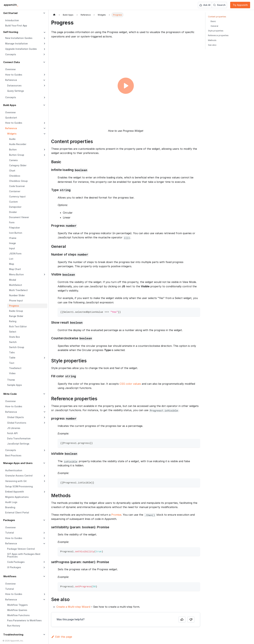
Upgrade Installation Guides (21, 49)
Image (12, 243)
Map (12, 264)
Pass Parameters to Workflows (24, 620)
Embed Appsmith (15, 492)
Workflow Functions (18, 615)
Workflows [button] (10, 576)
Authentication (14, 470)
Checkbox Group (18, 181)
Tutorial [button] (10, 533)
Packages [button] (9, 520)
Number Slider (17, 295)
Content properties (217, 17)
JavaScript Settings (18, 444)
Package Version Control (21, 549)
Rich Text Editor (18, 326)
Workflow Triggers (17, 605)
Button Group (17, 155)
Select (13, 332)
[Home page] (54, 15)
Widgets (12, 134)
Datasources (14, 85)
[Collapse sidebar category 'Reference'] (44, 128)
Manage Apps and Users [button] (18, 463)
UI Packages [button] (14, 567)
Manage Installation (17, 44)
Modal (13, 280)
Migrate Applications (17, 497)
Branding (10, 507)
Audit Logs (11, 502)
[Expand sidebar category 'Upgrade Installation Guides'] (44, 49)
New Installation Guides (19, 38)
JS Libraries (14, 428)
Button (13, 149)
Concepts (11, 97)
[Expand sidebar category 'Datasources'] (44, 86)
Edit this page (62, 637)
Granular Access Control (19, 476)
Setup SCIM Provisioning (19, 486)
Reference (11, 128)
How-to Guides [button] (14, 538)
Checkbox (15, 176)
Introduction (12, 20)
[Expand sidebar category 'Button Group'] (44, 155)
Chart (12, 171)
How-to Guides (14, 75)
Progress (14, 306)
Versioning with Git (16, 481)
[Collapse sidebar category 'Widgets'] (44, 134)
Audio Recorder (18, 144)
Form (12, 222)
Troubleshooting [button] (13, 635)
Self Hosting (11, 32)
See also (212, 45)
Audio (12, 139)
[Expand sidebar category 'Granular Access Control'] (44, 476)
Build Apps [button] (10, 105)
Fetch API (12, 433)
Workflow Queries (17, 610)
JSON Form (15, 254)
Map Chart (15, 269)
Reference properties (218, 35)
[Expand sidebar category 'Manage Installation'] (44, 44)
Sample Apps (14, 385)
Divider (13, 212)
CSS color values (130, 384)
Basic (213, 21)
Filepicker (14, 228)
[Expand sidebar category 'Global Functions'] (44, 423)
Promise (116, 515)
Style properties (216, 31)
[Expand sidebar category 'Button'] (44, 150)
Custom (13, 202)
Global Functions (17, 423)
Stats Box (14, 337)
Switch (13, 342)
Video (12, 373)
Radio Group (16, 311)
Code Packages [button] (16, 562)
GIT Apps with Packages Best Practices (24, 555)
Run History (14, 626)
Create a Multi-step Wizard (73, 607)
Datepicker (15, 207)
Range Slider (16, 316)
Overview (10, 69)
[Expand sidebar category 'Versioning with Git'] (44, 481)
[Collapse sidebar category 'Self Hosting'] (44, 32)
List (11, 259)
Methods (212, 40)
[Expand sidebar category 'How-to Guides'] (44, 75)
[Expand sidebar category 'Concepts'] (44, 98)
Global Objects (15, 417)
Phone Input (16, 301)
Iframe (13, 238)
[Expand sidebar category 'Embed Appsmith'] (44, 492)
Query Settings (16, 91)
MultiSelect (15, 285)
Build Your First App (16, 26)
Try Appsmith (240, 5)
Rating (13, 321)
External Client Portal (17, 512)
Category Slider (18, 165)
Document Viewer (19, 217)
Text (12, 363)
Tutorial (10, 589)
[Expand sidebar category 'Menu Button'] (44, 275)
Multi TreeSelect (18, 290)
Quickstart (11, 118)
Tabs (12, 352)
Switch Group (17, 347)
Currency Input (17, 196)
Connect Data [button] (12, 62)
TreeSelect (15, 368)
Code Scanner (17, 186)
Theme (11, 380)
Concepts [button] (11, 54)
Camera (13, 160)
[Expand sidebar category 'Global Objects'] (44, 417)
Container (15, 191)
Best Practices (13, 455)
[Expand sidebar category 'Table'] (44, 358)
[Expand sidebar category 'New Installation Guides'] (44, 38)
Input (12, 248)
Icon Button (16, 233)
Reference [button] (11, 80)
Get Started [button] (10, 13)
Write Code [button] (10, 394)
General (214, 26)
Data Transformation (19, 438)
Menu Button (16, 274)
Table (12, 358)
